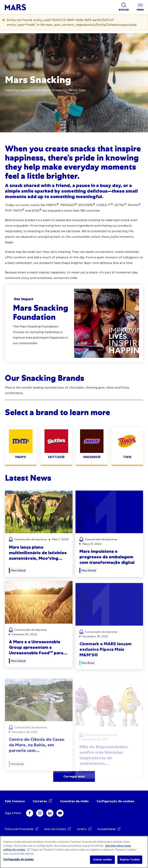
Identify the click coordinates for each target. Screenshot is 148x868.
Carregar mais (74, 776)
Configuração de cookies (115, 801)
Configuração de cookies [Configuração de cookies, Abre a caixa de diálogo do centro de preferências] (18, 859)
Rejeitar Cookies (130, 860)
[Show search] (124, 7)
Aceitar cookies (103, 860)
